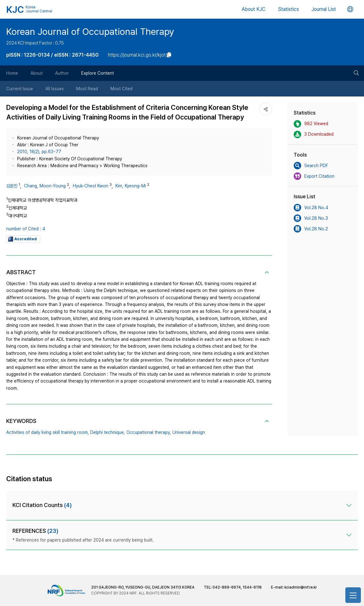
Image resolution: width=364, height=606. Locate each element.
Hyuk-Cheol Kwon (91, 186)
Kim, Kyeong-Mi (131, 186)
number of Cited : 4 (26, 229)
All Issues (55, 89)
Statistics (288, 9)
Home (12, 73)
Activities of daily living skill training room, (48, 432)
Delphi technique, (108, 432)
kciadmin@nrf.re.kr (301, 587)
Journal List (324, 9)
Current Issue (20, 89)
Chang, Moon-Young (45, 186)
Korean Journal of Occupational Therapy (90, 31)
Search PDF (311, 166)
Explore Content (98, 73)
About (37, 73)
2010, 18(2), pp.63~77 (39, 152)
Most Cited (121, 89)
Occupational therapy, (149, 432)
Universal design (189, 432)
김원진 (12, 186)
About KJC (254, 9)
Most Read (87, 89)
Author (62, 73)
